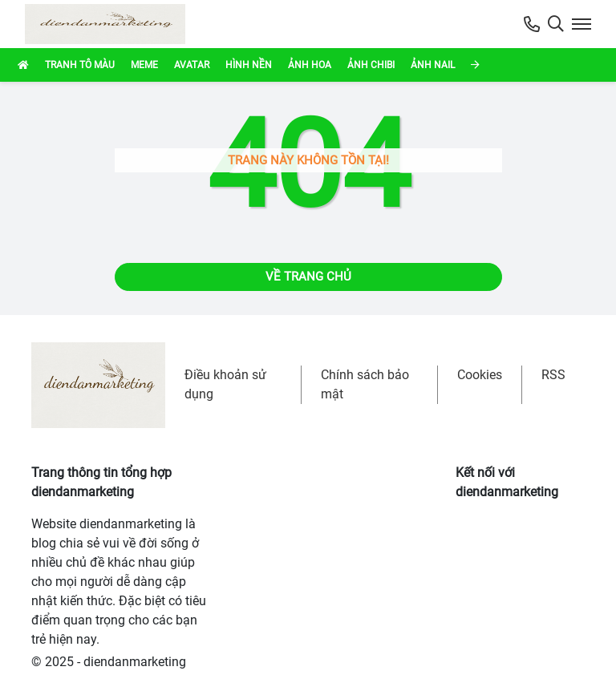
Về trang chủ (308, 277)
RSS (553, 375)
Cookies (480, 375)
